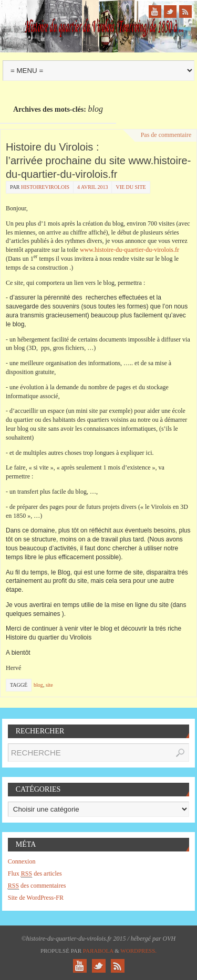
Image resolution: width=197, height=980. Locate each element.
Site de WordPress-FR (36, 898)
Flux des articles (35, 874)
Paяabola (98, 951)
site (49, 685)
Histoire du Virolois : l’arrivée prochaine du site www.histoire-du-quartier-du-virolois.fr (98, 161)
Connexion (22, 861)
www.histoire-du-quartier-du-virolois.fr (129, 250)
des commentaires (37, 886)
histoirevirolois (45, 187)
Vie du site (131, 187)
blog (38, 685)
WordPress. (138, 951)
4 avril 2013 (92, 187)
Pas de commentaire (166, 135)
